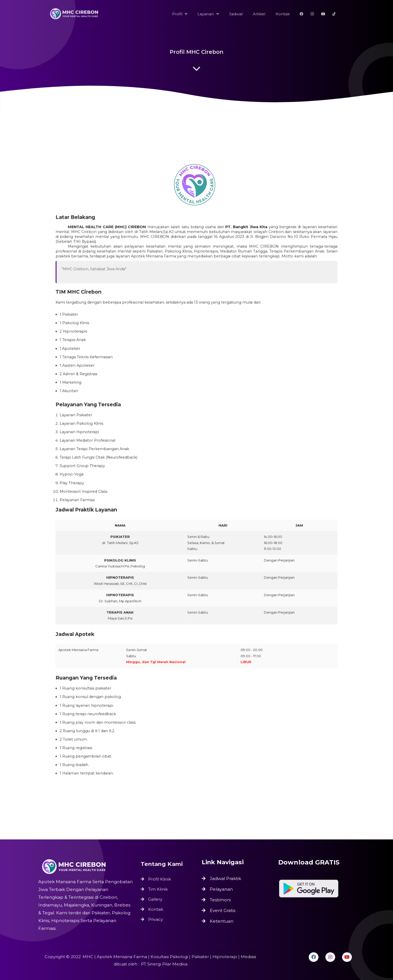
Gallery (156, 899)
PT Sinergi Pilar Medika (163, 964)
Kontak (157, 908)
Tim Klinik (159, 890)
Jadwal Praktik (225, 878)
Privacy (157, 917)
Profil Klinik (160, 881)
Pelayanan (221, 889)
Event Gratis (223, 910)
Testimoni (220, 900)
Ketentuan (222, 921)
